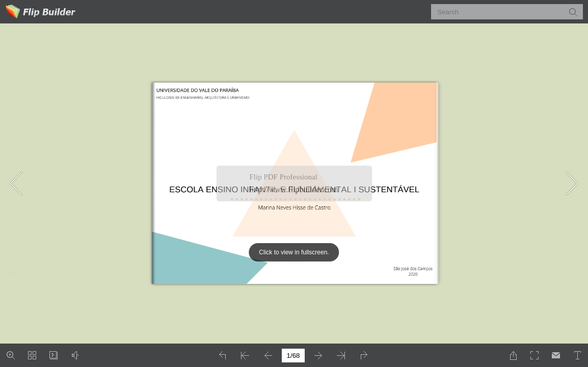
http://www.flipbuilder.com (294, 189)
